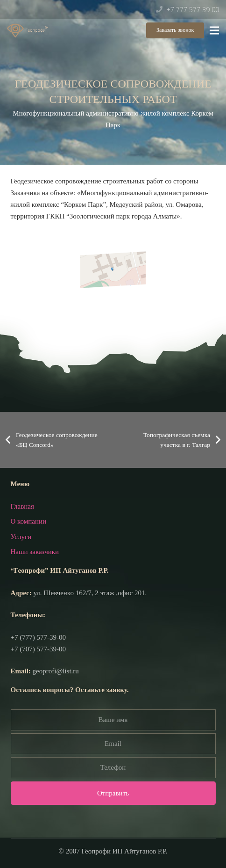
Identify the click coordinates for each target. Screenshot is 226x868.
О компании (29, 521)
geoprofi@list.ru (56, 671)
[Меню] (214, 30)
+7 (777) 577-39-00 (38, 637)
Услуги (21, 537)
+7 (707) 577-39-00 (38, 649)
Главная (22, 506)
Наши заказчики (35, 552)
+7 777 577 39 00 (193, 10)
